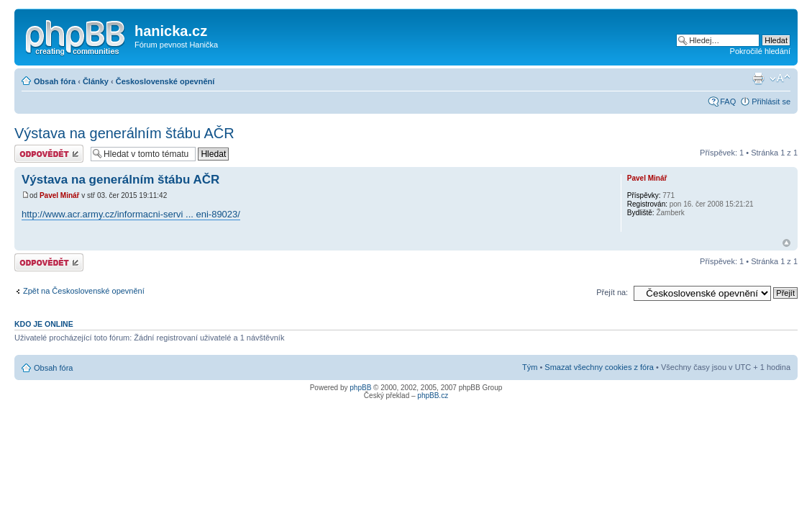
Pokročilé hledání (760, 51)
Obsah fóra (55, 81)
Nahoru (786, 243)
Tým (530, 367)
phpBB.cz (433, 396)
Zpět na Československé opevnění (84, 291)
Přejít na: (612, 292)
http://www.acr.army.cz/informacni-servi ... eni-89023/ (131, 214)
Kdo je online (44, 324)
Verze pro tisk (758, 78)
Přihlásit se (771, 101)
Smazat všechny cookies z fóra (599, 367)
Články (96, 81)
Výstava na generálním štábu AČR (124, 133)
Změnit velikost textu (780, 78)
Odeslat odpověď (49, 154)
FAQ (728, 101)
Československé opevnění (165, 81)
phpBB (360, 388)
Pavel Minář (60, 195)
